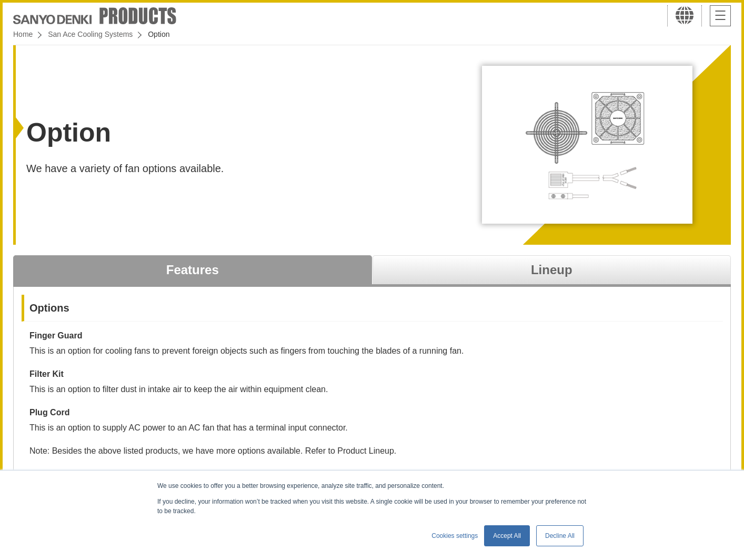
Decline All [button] (560, 536)
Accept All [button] (507, 536)
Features (193, 270)
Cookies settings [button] (455, 536)
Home (23, 34)
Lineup (552, 270)
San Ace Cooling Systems (90, 34)
